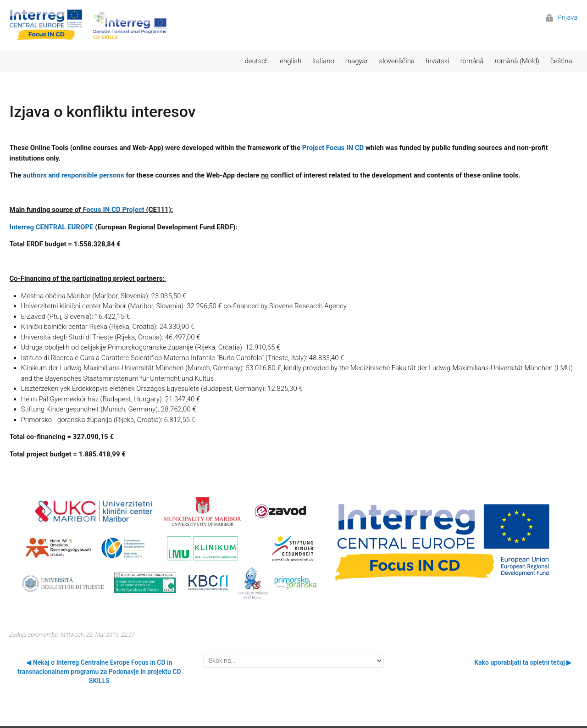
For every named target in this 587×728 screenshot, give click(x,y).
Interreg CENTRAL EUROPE (52, 227)
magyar (357, 61)
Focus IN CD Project (113, 210)
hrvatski (437, 61)
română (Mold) (517, 61)
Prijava (562, 17)
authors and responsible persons (74, 175)
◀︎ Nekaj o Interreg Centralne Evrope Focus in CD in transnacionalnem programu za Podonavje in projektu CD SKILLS (99, 672)
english (291, 61)
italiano (323, 61)
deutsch (257, 61)
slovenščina (397, 61)
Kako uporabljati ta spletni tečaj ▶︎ (523, 662)
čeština (561, 61)
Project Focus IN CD (333, 148)
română (472, 61)
